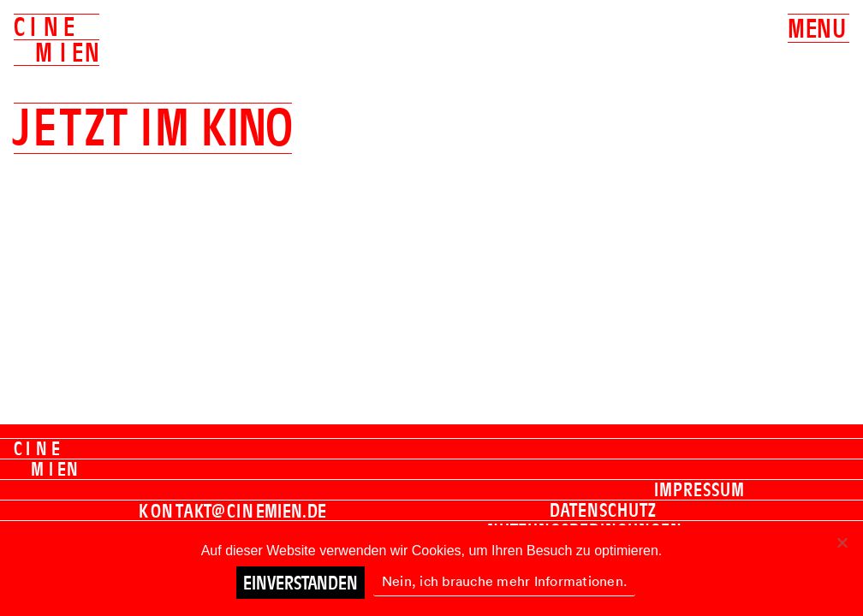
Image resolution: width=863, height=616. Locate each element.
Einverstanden (301, 583)
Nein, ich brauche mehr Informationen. (504, 581)
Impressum (699, 489)
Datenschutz (603, 510)
